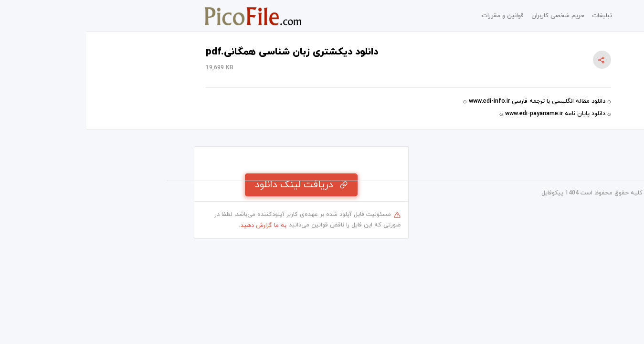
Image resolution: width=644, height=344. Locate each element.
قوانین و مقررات (416, 16)
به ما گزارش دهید (177, 226)
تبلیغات (516, 16)
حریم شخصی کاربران (471, 16)
